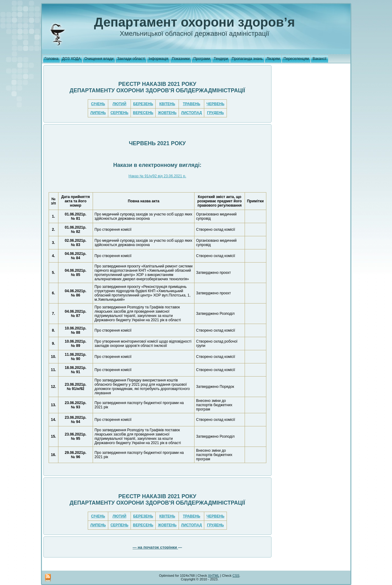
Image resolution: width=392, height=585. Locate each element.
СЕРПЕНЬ (119, 113)
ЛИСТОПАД (191, 113)
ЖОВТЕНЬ (167, 113)
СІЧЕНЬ (98, 104)
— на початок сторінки (155, 547)
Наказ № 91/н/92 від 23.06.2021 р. (157, 176)
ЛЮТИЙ (119, 104)
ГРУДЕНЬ (215, 113)
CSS (236, 576)
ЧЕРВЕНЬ (215, 104)
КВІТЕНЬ (167, 104)
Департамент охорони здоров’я (195, 22)
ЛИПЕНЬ (98, 113)
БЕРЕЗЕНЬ (143, 104)
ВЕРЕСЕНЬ (143, 113)
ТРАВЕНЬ (192, 104)
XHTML (214, 576)
